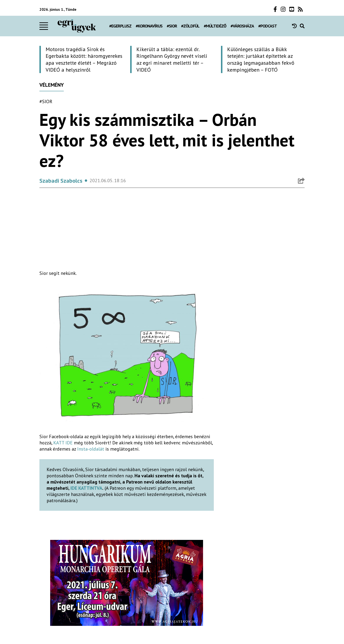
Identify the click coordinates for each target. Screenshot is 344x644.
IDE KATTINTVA (86, 488)
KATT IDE (63, 443)
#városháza (242, 26)
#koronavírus (149, 26)
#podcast (268, 26)
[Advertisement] (127, 233)
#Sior (172, 26)
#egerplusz (120, 26)
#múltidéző (215, 26)
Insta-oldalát (91, 449)
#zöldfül (190, 26)
